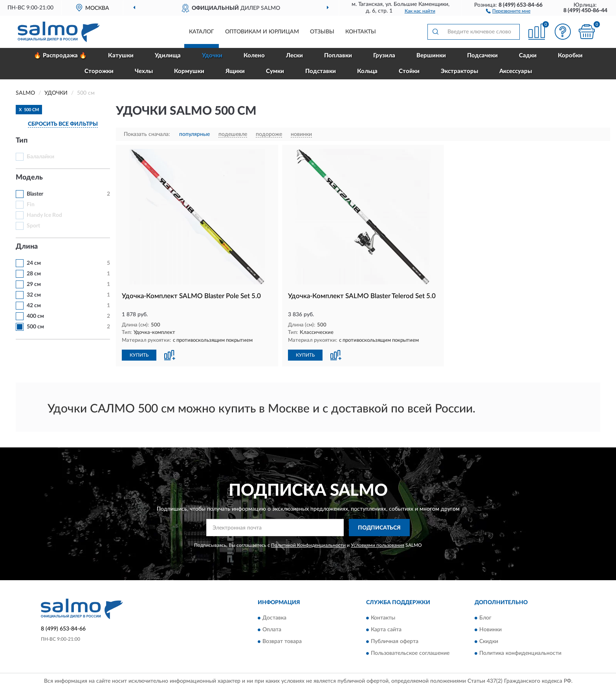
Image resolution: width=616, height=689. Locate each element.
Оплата (272, 630)
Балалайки (40, 157)
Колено (254, 56)
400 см (35, 316)
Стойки (409, 71)
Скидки (489, 641)
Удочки (212, 56)
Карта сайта (386, 630)
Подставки (321, 71)
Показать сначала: (147, 134)
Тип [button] (22, 141)
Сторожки (99, 71)
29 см (34, 284)
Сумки (275, 71)
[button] (508, 11)
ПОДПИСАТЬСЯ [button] (379, 528)
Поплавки (338, 56)
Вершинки (431, 56)
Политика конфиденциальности (520, 653)
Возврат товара (282, 641)
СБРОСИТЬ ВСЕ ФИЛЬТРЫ (63, 124)
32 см (34, 295)
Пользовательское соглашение (410, 653)
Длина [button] (27, 247)
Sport (33, 226)
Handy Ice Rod (44, 215)
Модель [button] (29, 178)
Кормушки (189, 71)
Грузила (384, 56)
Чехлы (144, 71)
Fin (31, 205)
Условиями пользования (378, 545)
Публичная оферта (395, 641)
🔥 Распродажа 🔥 (60, 56)
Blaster (35, 194)
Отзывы (322, 32)
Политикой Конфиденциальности (308, 545)
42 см (34, 306)
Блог (485, 618)
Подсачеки (482, 56)
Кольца (367, 71)
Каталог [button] (202, 32)
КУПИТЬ (139, 355)
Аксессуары (516, 71)
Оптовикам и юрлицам (262, 32)
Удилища (168, 56)
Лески (294, 56)
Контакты (361, 32)
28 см (34, 274)
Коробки (570, 56)
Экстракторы (459, 71)
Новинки (490, 630)
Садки (528, 56)
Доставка (274, 618)
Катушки (121, 56)
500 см (35, 327)
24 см (34, 263)
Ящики (235, 71)
